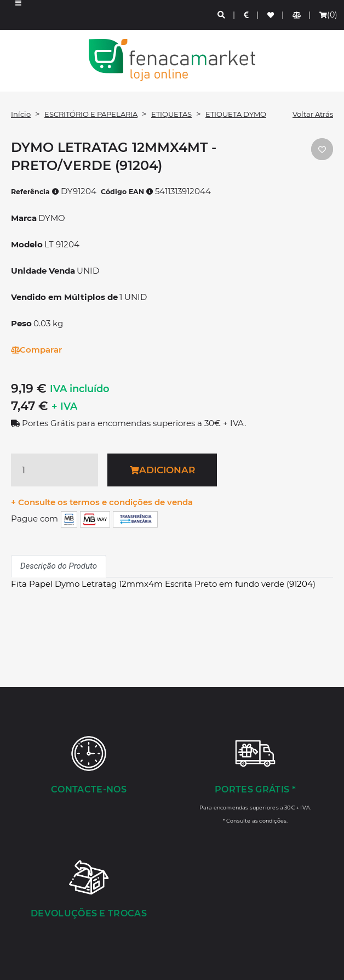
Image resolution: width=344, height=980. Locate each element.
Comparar (36, 350)
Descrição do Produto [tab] (59, 566)
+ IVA (64, 406)
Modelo (27, 244)
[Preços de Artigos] (247, 15)
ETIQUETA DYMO (236, 114)
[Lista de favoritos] (271, 15)
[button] (18, 15)
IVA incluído (80, 389)
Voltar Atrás (313, 114)
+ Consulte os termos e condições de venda (102, 502)
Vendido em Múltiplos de (64, 297)
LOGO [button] (172, 60)
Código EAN (127, 192)
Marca (24, 218)
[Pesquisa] (222, 15)
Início (21, 114)
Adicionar (162, 470)
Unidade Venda (43, 271)
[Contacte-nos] (89, 766)
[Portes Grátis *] (255, 779)
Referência (35, 192)
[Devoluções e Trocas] (89, 890)
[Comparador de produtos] (297, 15)
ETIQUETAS (171, 114)
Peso (21, 323)
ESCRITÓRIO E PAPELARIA (91, 114)
